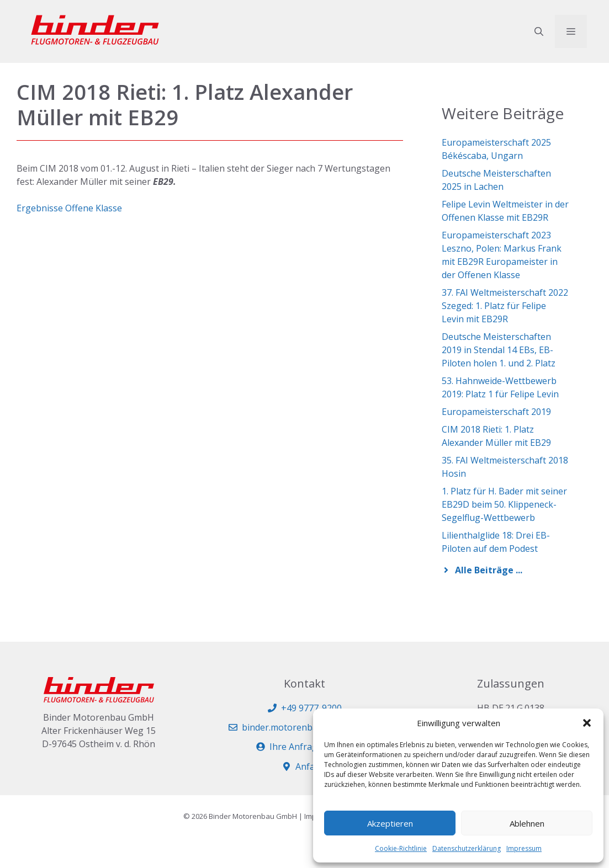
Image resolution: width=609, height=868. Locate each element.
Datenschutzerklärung (467, 848)
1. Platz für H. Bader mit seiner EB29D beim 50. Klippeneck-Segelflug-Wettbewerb (504, 504)
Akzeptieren (390, 823)
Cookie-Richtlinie (401, 848)
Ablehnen (527, 823)
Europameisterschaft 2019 (496, 412)
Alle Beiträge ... (489, 570)
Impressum (524, 848)
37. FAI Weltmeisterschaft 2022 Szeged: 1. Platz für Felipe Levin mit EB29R (505, 306)
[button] (587, 723)
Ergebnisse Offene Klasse (69, 208)
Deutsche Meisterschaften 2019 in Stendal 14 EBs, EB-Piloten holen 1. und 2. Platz (499, 350)
